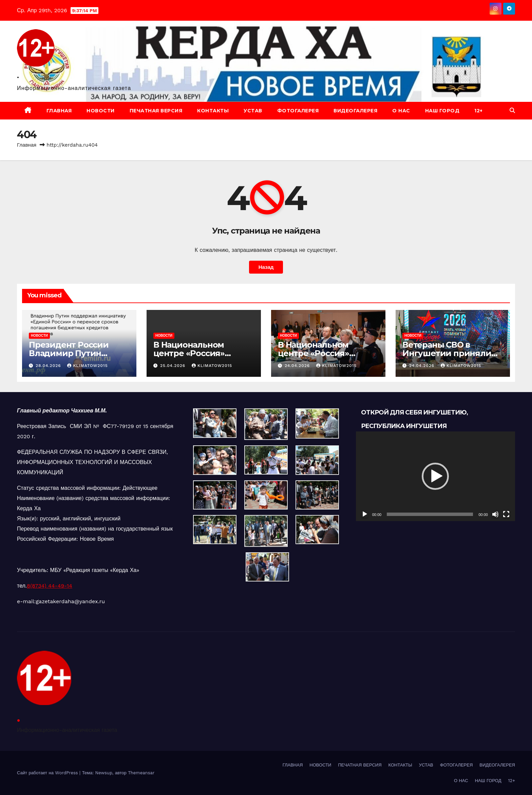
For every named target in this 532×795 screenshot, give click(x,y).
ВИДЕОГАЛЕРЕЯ (355, 111)
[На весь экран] (506, 514)
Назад (266, 267)
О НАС (401, 111)
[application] (435, 476)
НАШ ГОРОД (442, 111)
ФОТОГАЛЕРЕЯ (298, 111)
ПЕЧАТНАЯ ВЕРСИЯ (156, 111)
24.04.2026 (298, 366)
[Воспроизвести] (365, 514)
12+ (479, 111)
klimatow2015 (87, 366)
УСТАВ (253, 111)
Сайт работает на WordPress (48, 773)
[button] (512, 110)
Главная (27, 145)
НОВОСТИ (101, 111)
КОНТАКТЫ (213, 111)
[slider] (430, 514)
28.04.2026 (49, 366)
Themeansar (141, 773)
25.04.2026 (174, 366)
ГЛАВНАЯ (59, 111)
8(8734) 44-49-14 (50, 586)
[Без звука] (495, 514)
